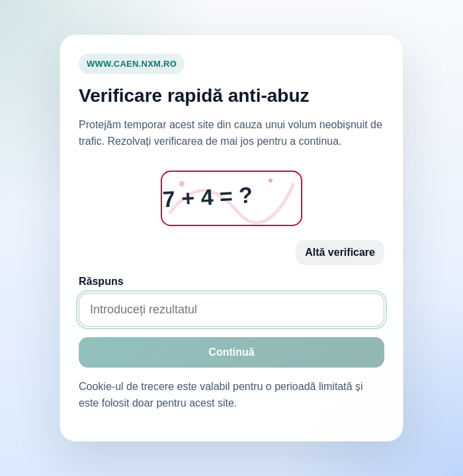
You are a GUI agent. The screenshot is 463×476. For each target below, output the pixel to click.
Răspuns (101, 281)
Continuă (231, 352)
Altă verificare (340, 252)
